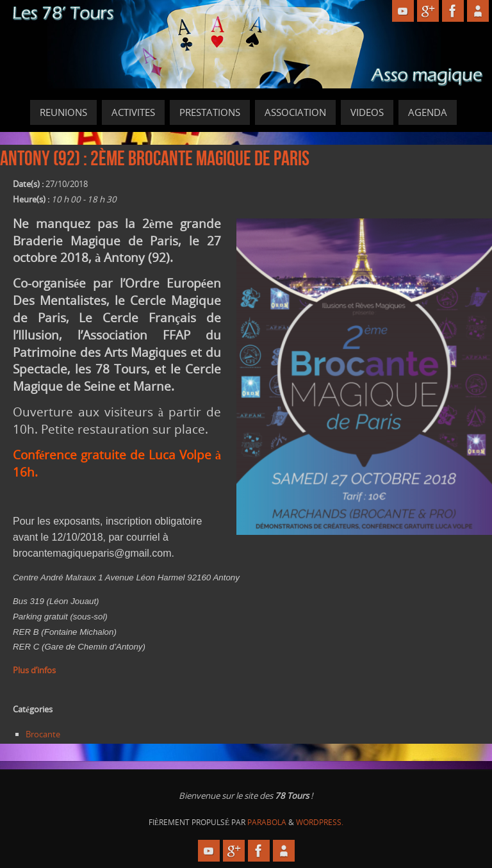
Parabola (267, 822)
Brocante (43, 734)
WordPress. (320, 822)
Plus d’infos (34, 670)
